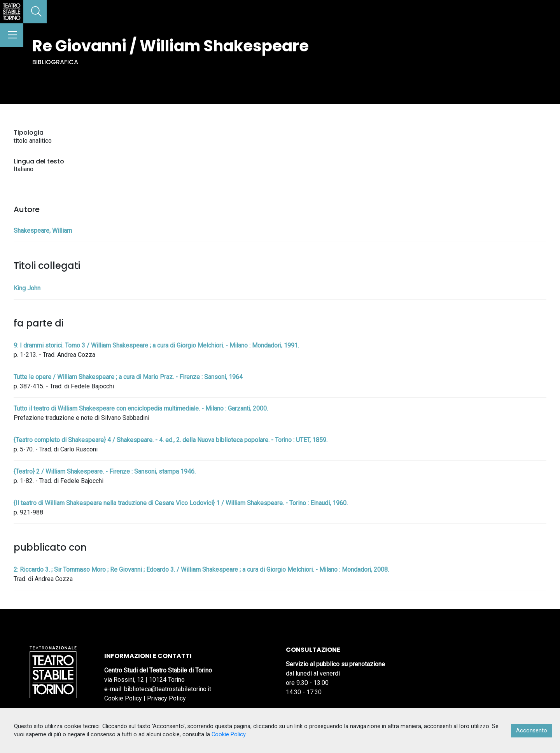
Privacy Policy (166, 698)
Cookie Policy (123, 698)
